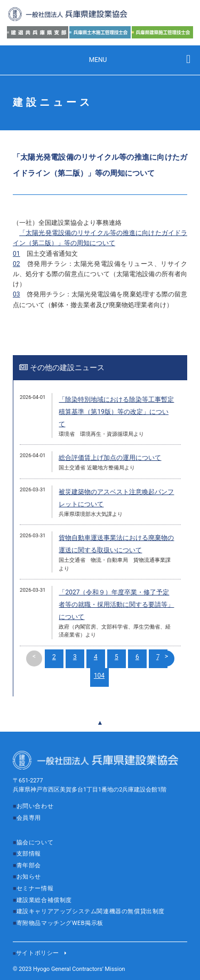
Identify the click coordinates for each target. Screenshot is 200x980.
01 (17, 254)
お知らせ (29, 877)
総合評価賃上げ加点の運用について (110, 458)
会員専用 (29, 818)
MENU (98, 60)
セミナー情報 (35, 888)
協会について (35, 842)
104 (99, 676)
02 (17, 264)
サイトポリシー (38, 953)
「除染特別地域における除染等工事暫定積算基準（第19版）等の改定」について (116, 412)
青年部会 (29, 865)
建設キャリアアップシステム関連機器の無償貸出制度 (91, 911)
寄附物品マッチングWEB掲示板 (60, 923)
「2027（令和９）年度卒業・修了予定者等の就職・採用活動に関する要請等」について (116, 605)
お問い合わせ (35, 806)
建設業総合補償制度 (44, 900)
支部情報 (29, 854)
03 (17, 294)
